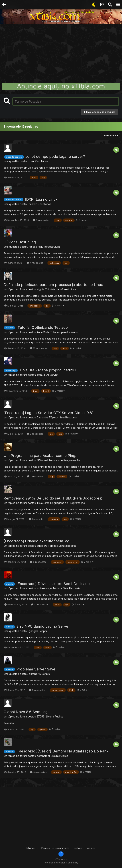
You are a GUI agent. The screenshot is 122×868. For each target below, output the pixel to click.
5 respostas (38, 562)
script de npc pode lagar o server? (55, 157)
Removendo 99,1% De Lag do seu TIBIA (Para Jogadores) (53, 498)
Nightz (40, 289)
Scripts (43, 631)
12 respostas (39, 348)
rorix (32, 161)
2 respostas (41, 220)
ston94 (41, 375)
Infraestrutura (52, 247)
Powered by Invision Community (61, 863)
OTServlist (52, 375)
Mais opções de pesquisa (99, 112)
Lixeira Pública (55, 716)
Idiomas (32, 848)
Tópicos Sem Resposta (63, 417)
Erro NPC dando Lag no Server (43, 626)
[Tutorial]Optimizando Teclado (42, 327)
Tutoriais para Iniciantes (64, 332)
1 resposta (36, 519)
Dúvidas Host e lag (20, 242)
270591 (41, 716)
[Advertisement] (61, 51)
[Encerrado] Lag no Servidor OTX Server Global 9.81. (49, 413)
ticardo (33, 204)
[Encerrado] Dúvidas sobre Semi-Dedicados (54, 584)
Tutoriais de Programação (64, 460)
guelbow (42, 546)
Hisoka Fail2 (36, 247)
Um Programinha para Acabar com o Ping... (41, 456)
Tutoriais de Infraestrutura (60, 289)
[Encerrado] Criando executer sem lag (36, 541)
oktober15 (35, 674)
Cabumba (42, 417)
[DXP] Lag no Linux (41, 199)
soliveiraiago (44, 588)
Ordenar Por (110, 136)
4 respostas (35, 263)
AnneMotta (43, 332)
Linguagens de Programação (68, 503)
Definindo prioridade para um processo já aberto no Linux (53, 285)
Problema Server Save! (36, 669)
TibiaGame (43, 503)
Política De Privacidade (55, 848)
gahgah (33, 631)
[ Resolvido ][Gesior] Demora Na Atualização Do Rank (62, 751)
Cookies (91, 848)
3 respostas (35, 434)
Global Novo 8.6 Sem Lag (26, 712)
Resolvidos (42, 161)
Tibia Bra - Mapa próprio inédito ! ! (49, 370)
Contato (77, 848)
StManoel (42, 460)
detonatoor (43, 756)
